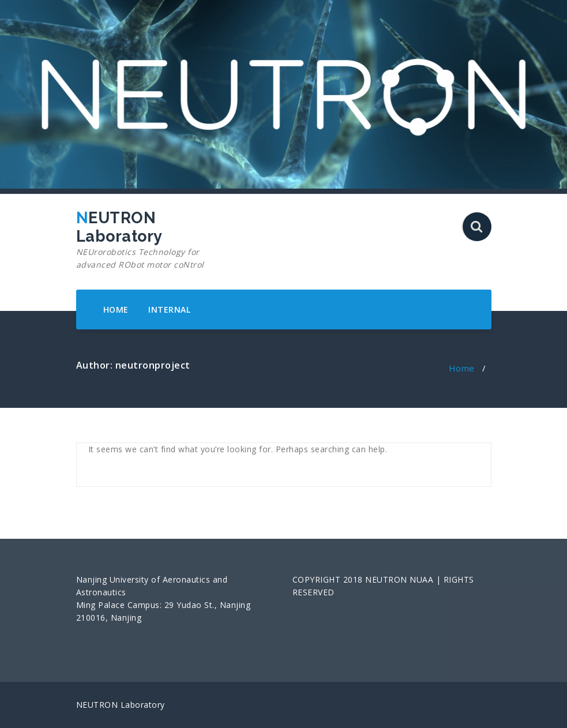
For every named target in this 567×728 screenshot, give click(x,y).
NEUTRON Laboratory (141, 240)
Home (462, 368)
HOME (116, 309)
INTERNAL (169, 309)
